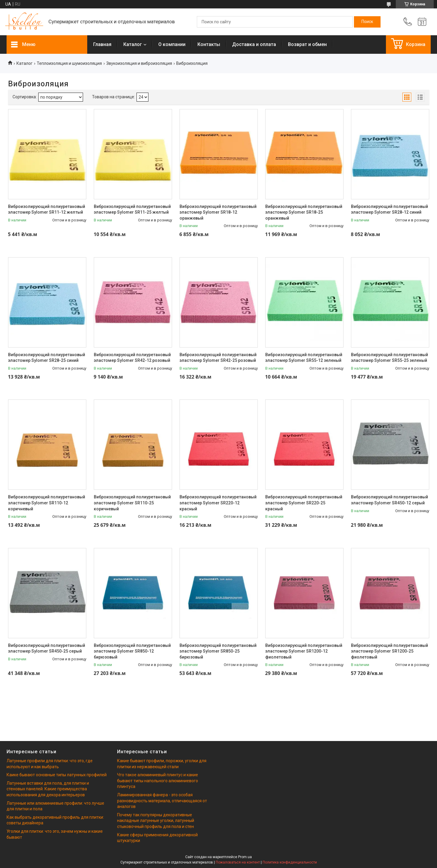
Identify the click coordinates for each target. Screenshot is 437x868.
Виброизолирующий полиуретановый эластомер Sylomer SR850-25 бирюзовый (218, 651)
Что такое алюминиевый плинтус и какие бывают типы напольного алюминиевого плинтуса (158, 781)
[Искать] (367, 22)
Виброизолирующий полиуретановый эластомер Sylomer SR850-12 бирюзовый (132, 651)
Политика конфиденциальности (290, 862)
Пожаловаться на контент (238, 862)
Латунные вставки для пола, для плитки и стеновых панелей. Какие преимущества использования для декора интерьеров (48, 789)
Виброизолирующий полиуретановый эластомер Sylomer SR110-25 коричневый (132, 503)
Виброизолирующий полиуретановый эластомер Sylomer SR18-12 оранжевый (218, 212)
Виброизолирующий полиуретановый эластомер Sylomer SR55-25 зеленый (390, 358)
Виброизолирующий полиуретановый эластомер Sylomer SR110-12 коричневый (47, 503)
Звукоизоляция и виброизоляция (139, 63)
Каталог (133, 44)
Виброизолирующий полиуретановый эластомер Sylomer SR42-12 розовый (132, 358)
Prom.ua (245, 857)
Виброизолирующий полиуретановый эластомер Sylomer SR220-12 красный (218, 503)
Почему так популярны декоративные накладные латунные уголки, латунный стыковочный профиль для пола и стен (156, 821)
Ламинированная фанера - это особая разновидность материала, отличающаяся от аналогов (162, 801)
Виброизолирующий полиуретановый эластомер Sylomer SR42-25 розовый (218, 358)
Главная (102, 44)
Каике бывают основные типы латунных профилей (57, 775)
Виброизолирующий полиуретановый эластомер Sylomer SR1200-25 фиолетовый (390, 651)
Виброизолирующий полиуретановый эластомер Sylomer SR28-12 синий (390, 209)
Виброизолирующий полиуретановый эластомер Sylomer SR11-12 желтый (47, 209)
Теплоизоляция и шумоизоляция (69, 63)
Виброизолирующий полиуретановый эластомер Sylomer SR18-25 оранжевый (304, 212)
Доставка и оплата (254, 44)
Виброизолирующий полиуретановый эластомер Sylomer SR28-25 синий (47, 358)
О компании (172, 44)
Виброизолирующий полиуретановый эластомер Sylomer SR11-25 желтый (132, 209)
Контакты (209, 44)
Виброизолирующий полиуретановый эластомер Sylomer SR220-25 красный (304, 503)
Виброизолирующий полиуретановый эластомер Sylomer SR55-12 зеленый (304, 358)
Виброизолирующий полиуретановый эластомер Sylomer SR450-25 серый (47, 648)
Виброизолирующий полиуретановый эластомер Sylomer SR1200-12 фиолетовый (304, 651)
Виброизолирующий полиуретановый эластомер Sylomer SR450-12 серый (390, 500)
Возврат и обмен (307, 44)
